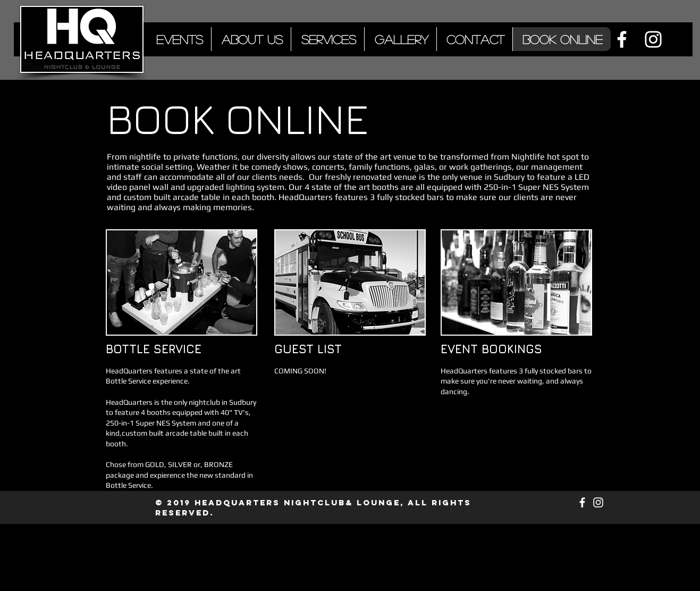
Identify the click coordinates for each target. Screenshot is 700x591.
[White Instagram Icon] (653, 39)
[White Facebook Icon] (622, 39)
